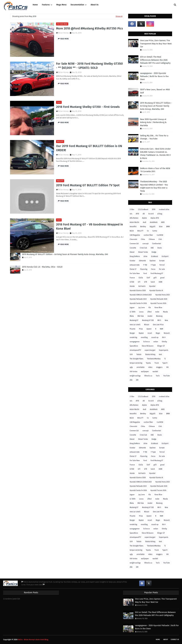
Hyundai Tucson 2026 (158, 303)
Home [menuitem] (35, 5)
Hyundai (152, 286)
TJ (165, 359)
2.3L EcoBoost (143, 209)
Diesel (132, 252)
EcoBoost (155, 256)
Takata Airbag (150, 354)
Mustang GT (134, 320)
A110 (137, 214)
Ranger (132, 333)
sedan (156, 342)
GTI (139, 282)
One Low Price (158, 325)
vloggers (159, 367)
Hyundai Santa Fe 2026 (138, 303)
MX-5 (159, 320)
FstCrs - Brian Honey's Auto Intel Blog (33, 640)
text (160, 354)
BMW (168, 227)
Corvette (133, 248)
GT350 (132, 282)
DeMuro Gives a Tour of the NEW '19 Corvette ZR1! (155, 170)
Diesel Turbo (143, 252)
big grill (153, 227)
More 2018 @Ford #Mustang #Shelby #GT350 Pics (89, 28)
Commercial (134, 244)
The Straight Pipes (136, 359)
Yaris (158, 376)
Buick (132, 231)
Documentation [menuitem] (77, 5)
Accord (151, 214)
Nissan (147, 325)
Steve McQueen (148, 346)
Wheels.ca (148, 376)
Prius (141, 329)
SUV (131, 354)
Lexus (141, 312)
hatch (153, 282)
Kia (150, 308)
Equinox (153, 261)
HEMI (161, 282)
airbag (160, 214)
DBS (152, 248)
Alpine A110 (155, 218)
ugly (131, 367)
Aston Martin (134, 222)
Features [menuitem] (46, 5)
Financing (144, 269)
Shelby (164, 342)
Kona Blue (158, 308)
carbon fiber (148, 235)
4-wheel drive (164, 209)
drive (145, 256)
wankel (155, 372)
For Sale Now (62, 24)
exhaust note (135, 265)
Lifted (149, 312)
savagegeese (135, 342)
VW (167, 367)
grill (155, 278)
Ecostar (132, 261)
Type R (165, 363)
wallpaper (145, 372)
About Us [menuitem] (95, 5)
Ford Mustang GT (157, 273)
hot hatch (142, 286)
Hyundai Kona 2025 (162, 295)
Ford (59, 102)
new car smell (135, 325)
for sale (162, 269)
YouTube (167, 376)
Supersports (164, 350)
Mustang (159, 316)
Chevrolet (133, 239)
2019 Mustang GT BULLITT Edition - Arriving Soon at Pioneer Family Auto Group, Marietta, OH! (65, 254)
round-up (155, 337)
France (132, 278)
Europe (162, 261)
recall (150, 333)
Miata (132, 316)
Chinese (152, 239)
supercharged (150, 350)
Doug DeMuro (135, 256)
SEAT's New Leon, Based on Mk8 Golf (155, 91)
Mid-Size (141, 316)
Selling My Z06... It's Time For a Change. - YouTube (154, 137)
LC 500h (133, 312)
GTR (146, 282)
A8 (144, 214)
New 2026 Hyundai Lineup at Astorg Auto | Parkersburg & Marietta (153, 122)
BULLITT (60, 142)
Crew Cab (143, 248)
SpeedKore (134, 346)
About (166, 640)
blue (161, 227)
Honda (132, 286)
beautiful (133, 227)
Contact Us (175, 640)
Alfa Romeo (134, 218)
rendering (133, 337)
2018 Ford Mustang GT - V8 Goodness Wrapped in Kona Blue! (89, 227)
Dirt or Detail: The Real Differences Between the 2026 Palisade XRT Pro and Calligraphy (155, 60)
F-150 (145, 265)
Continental (157, 244)
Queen (149, 329)
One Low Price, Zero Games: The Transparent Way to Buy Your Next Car (156, 44)
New (166, 320)
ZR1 (137, 380)
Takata (139, 354)
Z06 (131, 380)
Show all (119, 16)
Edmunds (142, 261)
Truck (157, 363)
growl (162, 278)
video (150, 367)
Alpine (144, 218)
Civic (160, 239)
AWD (163, 222)
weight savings (135, 376)
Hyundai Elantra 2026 (138, 291)
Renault (167, 333)
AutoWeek (154, 222)
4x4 (131, 214)
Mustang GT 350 (148, 320)
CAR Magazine (135, 235)
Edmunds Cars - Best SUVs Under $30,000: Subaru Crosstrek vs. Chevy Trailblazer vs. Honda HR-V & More (155, 154)
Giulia (141, 278)
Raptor (141, 333)
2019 (154, 209)
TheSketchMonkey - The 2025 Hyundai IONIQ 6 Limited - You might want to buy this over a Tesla (154, 186)
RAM (161, 329)
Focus (153, 269)
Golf (148, 278)
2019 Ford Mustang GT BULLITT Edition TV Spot (88, 185)
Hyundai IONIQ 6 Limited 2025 (141, 295)
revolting (144, 337)
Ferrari (162, 265)
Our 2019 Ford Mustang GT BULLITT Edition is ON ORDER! (89, 148)
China (143, 239)
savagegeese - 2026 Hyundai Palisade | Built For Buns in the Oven (154, 76)
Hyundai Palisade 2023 (138, 299)
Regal (158, 333)
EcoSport (165, 256)
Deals (160, 248)
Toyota (148, 363)
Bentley (143, 227)
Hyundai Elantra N (156, 291)
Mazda (165, 312)
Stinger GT (161, 346)
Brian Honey (64, 33)
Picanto (132, 329)
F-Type (153, 265)
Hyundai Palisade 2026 (159, 299)
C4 (148, 231)
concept (145, 244)
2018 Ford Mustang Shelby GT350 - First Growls (88, 107)
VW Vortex (134, 372)
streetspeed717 (135, 350)
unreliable (141, 367)
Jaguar (132, 308)
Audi (145, 222)
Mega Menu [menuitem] (61, 5)
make (157, 312)
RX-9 (164, 337)
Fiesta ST (133, 269)
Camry (155, 231)
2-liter (132, 209)
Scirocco (146, 342)
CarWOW (160, 235)
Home (158, 640)
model (150, 316)
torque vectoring (136, 363)
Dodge (154, 252)
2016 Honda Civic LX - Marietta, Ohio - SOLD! (42, 267)
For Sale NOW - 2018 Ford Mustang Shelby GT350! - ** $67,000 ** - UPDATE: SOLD (89, 66)
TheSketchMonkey (154, 359)
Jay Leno (142, 308)
